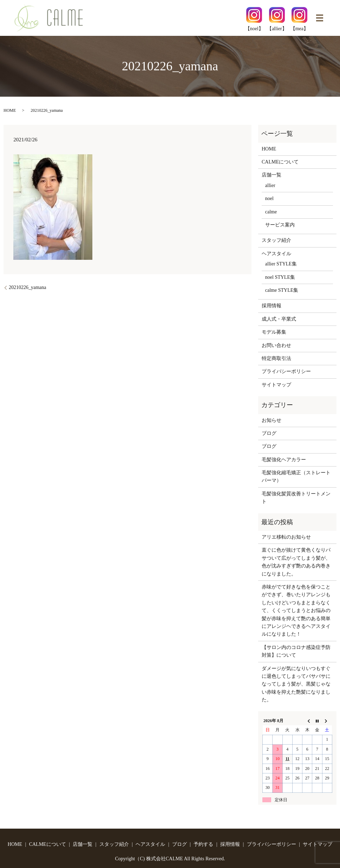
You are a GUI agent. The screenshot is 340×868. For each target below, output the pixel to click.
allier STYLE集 (281, 264)
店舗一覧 (272, 175)
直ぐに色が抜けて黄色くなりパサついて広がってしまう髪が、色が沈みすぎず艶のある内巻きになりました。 (296, 562)
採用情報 (272, 306)
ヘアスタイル (276, 254)
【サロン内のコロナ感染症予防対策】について (296, 651)
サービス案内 (280, 225)
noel (269, 198)
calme (271, 212)
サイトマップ (276, 385)
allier (270, 185)
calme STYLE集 (282, 290)
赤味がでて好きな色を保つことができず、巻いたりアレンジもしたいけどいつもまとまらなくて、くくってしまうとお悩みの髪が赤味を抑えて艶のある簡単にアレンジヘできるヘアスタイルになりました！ (296, 610)
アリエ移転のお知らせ (286, 537)
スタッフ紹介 (276, 240)
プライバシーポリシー (286, 371)
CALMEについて (280, 162)
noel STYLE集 (280, 277)
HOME (10, 110)
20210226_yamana (28, 287)
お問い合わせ (276, 345)
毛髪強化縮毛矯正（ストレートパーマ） (296, 477)
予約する (203, 844)
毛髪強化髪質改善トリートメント (296, 498)
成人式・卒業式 (279, 319)
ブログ (269, 433)
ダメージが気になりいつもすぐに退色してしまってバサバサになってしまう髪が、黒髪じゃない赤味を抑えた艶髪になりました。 (296, 684)
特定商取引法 (276, 358)
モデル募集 (274, 332)
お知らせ (272, 420)
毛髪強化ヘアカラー (284, 460)
